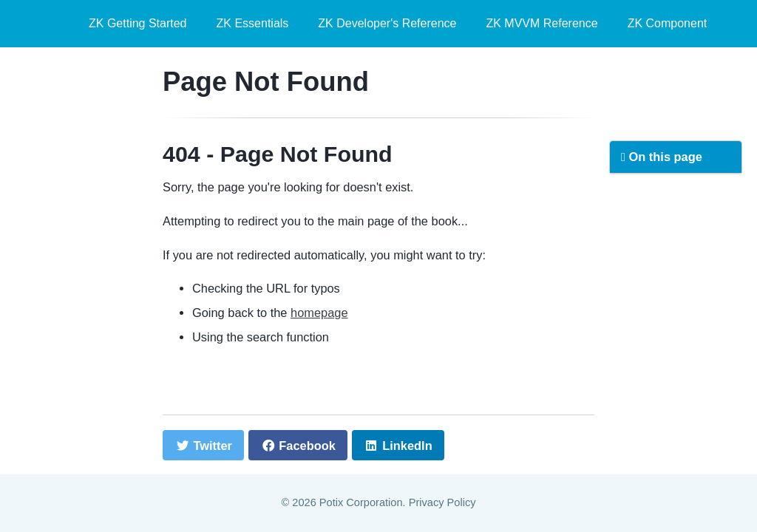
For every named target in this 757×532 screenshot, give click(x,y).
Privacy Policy (442, 502)
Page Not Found (266, 82)
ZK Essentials (253, 23)
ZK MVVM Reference (542, 23)
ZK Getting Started (138, 23)
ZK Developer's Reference (387, 23)
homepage (319, 313)
